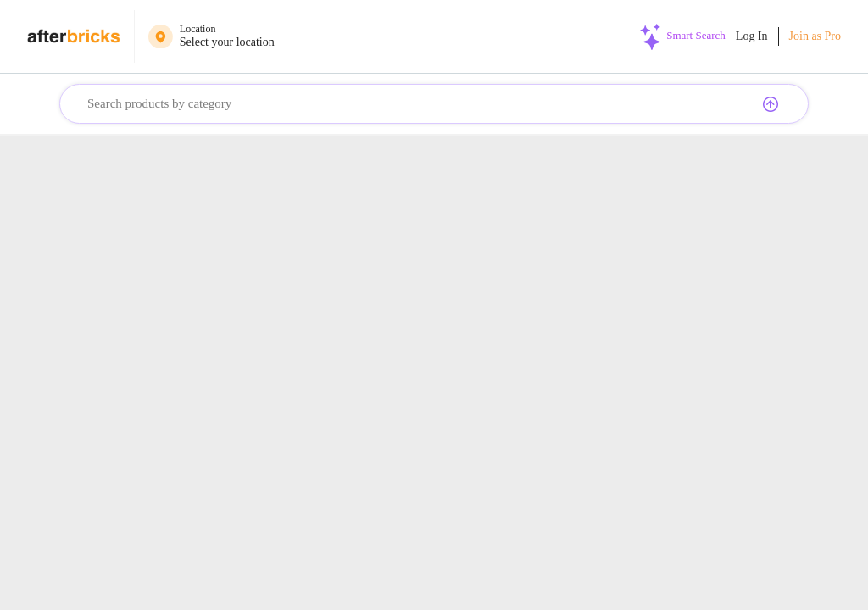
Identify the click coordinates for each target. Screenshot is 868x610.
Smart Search (695, 35)
